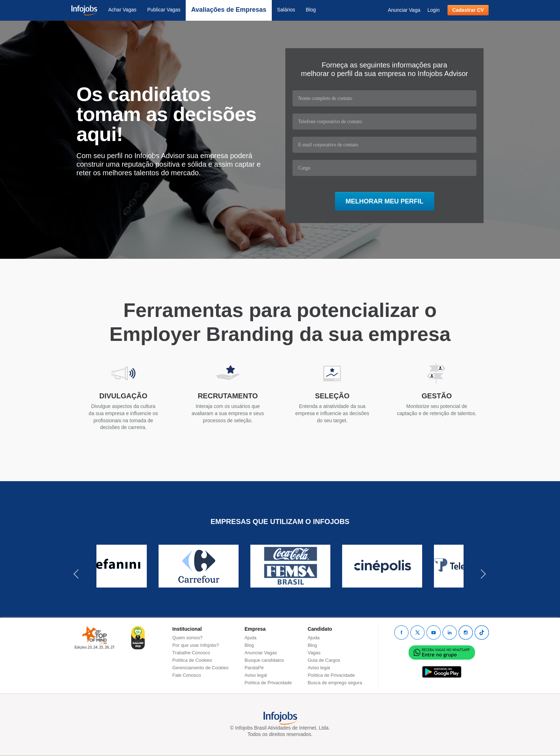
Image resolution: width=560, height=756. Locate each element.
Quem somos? (188, 638)
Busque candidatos (264, 660)
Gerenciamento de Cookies (201, 668)
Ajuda (251, 638)
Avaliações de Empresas (229, 10)
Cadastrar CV (468, 10)
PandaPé (254, 668)
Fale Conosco (187, 675)
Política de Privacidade (268, 683)
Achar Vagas (122, 10)
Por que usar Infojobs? (196, 645)
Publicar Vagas (164, 10)
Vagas (314, 653)
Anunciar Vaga (404, 10)
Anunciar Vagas (261, 653)
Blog (311, 10)
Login (434, 10)
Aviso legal (256, 675)
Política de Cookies (192, 660)
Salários (286, 10)
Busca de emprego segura (335, 683)
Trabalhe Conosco (191, 653)
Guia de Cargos (324, 660)
